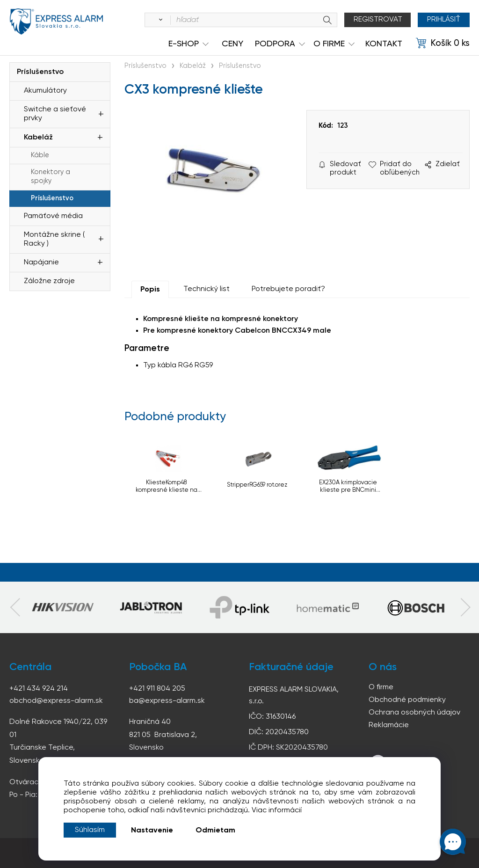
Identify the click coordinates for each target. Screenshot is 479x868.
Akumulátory (45, 91)
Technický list (207, 289)
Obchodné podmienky (407, 700)
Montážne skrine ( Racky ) (54, 239)
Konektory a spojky (51, 177)
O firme (381, 687)
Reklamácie (389, 725)
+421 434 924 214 (39, 689)
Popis (150, 290)
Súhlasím (90, 830)
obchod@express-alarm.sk (56, 701)
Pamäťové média (53, 216)
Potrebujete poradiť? (288, 289)
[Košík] (443, 44)
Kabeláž (38, 138)
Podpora (275, 44)
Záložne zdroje (49, 281)
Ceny (232, 44)
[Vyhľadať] (159, 20)
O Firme (329, 44)
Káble (40, 155)
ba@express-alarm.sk (167, 701)
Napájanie (41, 263)
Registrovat (378, 20)
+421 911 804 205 (157, 689)
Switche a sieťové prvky (55, 114)
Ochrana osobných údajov (414, 713)
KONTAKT (384, 44)
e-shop (184, 44)
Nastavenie (152, 831)
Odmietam (215, 831)
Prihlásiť (444, 20)
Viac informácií (277, 810)
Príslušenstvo (40, 72)
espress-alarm (56, 22)
